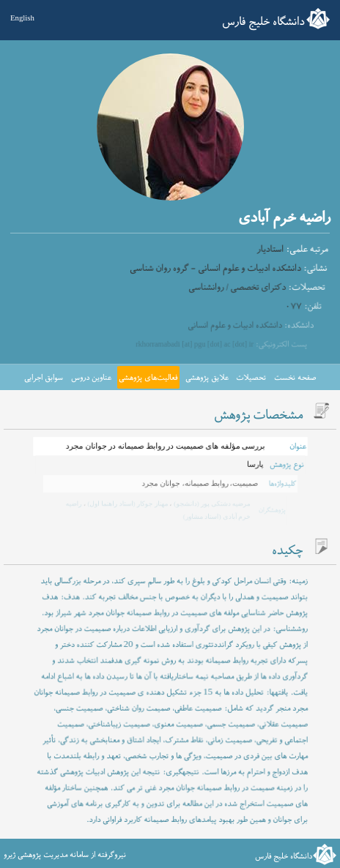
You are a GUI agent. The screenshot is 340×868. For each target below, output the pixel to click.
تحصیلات (251, 378)
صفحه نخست (295, 378)
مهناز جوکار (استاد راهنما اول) (127, 504)
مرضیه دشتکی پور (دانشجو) (210, 504)
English (22, 18)
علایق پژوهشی (207, 378)
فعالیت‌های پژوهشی (148, 378)
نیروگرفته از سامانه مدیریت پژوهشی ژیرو (65, 855)
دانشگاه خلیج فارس (263, 22)
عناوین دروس (91, 378)
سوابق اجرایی (44, 378)
